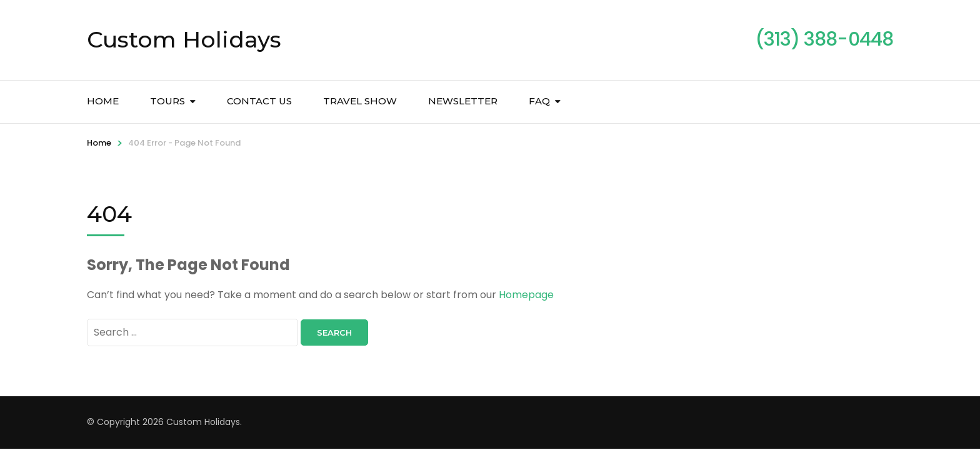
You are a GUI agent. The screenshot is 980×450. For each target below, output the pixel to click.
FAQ (539, 101)
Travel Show (360, 101)
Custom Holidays (184, 39)
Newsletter (463, 101)
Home (103, 101)
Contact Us (259, 101)
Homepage (526, 295)
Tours (167, 101)
